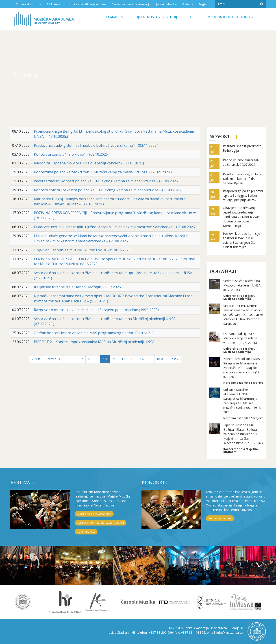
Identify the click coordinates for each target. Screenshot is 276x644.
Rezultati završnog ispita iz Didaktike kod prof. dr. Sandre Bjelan (242, 179)
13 (133, 359)
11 (114, 359)
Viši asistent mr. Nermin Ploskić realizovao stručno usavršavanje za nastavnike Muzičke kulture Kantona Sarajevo (243, 315)
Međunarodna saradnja (230, 17)
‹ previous (53, 359)
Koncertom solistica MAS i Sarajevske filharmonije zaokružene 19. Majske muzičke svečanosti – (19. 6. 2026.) (242, 368)
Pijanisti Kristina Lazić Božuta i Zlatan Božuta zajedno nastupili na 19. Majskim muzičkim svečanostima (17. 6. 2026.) (243, 434)
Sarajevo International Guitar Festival (101, 523)
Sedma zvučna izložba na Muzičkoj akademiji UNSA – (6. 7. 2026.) (243, 285)
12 (123, 359)
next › (161, 359)
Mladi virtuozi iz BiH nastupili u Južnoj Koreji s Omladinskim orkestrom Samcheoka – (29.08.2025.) (115, 227)
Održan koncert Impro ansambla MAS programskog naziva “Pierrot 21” (94, 333)
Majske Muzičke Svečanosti (94, 514)
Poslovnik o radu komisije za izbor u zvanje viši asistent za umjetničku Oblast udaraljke (241, 240)
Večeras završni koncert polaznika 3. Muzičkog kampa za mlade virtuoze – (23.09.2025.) (107, 181)
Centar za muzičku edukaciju (131, 4)
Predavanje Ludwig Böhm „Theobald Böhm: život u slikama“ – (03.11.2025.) (96, 145)
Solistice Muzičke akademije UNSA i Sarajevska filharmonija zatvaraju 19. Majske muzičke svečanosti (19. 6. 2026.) (242, 401)
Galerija (188, 4)
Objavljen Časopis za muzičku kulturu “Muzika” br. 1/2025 (82, 250)
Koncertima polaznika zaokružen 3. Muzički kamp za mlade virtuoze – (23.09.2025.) (103, 172)
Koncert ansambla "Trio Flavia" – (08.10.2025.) (72, 154)
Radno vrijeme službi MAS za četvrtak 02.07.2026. (242, 162)
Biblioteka (54, 4)
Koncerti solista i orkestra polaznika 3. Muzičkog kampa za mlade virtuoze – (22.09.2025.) (108, 190)
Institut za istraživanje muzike (86, 4)
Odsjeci (194, 17)
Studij (173, 17)
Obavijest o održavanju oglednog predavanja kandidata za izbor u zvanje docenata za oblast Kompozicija (243, 217)
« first (36, 359)
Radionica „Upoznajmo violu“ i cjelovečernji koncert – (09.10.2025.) (89, 163)
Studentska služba (29, 4)
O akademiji (118, 17)
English (203, 4)
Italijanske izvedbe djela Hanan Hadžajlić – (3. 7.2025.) (78, 287)
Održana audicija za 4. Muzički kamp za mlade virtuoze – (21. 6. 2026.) (240, 338)
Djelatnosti (148, 17)
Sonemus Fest (86, 532)
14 (142, 359)
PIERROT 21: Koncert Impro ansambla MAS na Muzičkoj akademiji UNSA (94, 342)
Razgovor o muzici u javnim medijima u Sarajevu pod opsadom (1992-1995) (96, 310)
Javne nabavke (166, 4)
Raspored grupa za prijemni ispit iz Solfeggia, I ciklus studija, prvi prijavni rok (243, 195)
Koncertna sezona (220, 518)
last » (175, 359)
